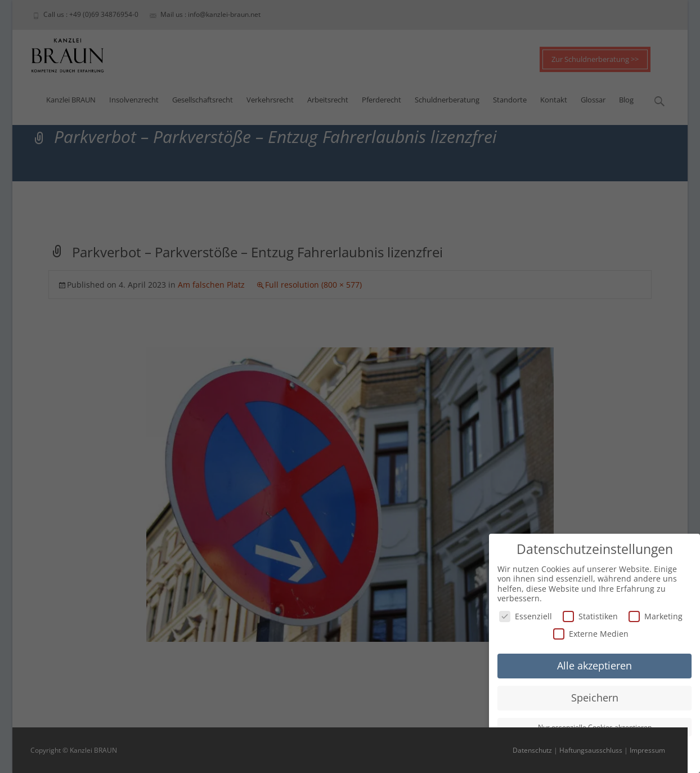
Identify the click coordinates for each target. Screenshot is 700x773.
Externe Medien (591, 633)
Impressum (647, 750)
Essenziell (526, 615)
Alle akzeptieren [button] (594, 664)
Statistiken (590, 615)
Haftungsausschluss (591, 750)
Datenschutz (532, 750)
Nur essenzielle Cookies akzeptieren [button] (595, 726)
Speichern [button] (595, 696)
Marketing (656, 615)
